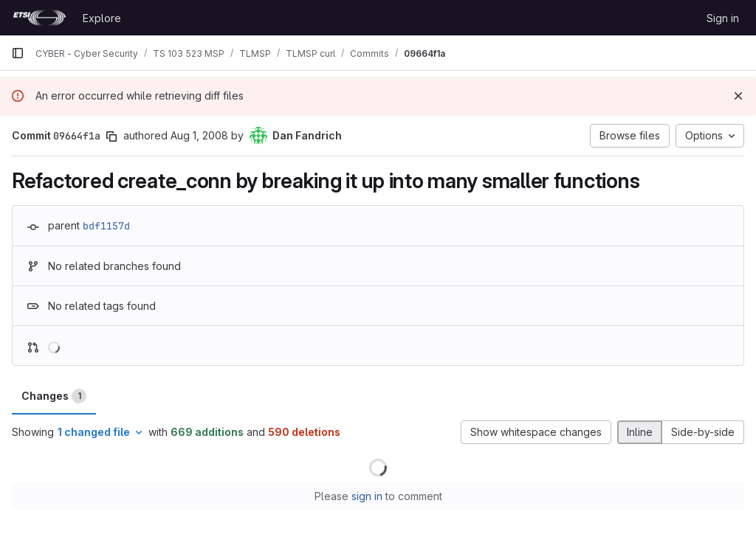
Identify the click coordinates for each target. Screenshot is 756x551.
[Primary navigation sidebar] (18, 53)
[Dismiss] (738, 96)
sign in (367, 496)
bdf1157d (106, 226)
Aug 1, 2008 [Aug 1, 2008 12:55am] (199, 135)
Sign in (723, 18)
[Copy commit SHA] (111, 136)
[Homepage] (39, 18)
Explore (102, 18)
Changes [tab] (54, 396)
